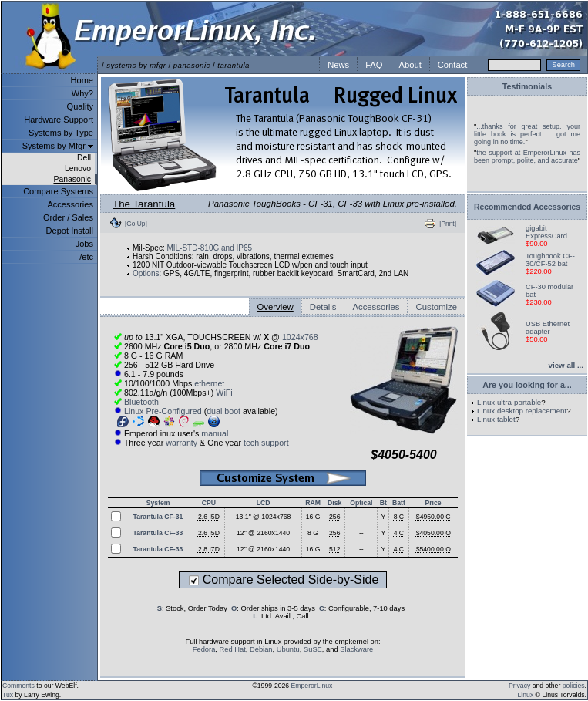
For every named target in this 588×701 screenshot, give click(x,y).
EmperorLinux (312, 686)
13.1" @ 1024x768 (264, 517)
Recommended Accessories (527, 207)
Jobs (84, 244)
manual (215, 433)
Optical (361, 503)
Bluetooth (141, 402)
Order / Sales (68, 217)
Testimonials (527, 86)
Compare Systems (58, 191)
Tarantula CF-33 (158, 533)
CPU (209, 503)
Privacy (519, 686)
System (158, 503)
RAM (313, 503)
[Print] (448, 224)
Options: (147, 273)
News (338, 65)
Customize (436, 307)
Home (82, 80)
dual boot (223, 411)
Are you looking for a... (527, 385)
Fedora (204, 649)
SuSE (313, 649)
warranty (181, 443)
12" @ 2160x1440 (263, 533)
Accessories (70, 204)
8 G (313, 533)
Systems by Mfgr (54, 146)
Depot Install (70, 231)
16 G (313, 517)
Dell (84, 158)
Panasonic (72, 179)
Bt (383, 503)
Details (323, 307)
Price (433, 503)
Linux (526, 695)
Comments (18, 686)
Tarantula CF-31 (158, 517)
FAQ (374, 65)
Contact (453, 65)
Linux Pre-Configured (163, 411)
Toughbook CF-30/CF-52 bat (550, 260)
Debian (261, 649)
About (410, 65)
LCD (264, 503)
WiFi (224, 393)
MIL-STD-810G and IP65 (209, 248)
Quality (80, 106)
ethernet (209, 383)
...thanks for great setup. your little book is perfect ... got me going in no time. (527, 134)
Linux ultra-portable (509, 402)
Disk (334, 503)
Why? (82, 93)
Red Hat (233, 649)
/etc (86, 257)
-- (361, 517)
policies (574, 686)
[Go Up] (136, 224)
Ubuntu (288, 649)
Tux (8, 695)
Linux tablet (496, 419)
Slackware (356, 649)
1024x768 (300, 337)
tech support (266, 443)
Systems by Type (61, 133)
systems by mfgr (136, 65)
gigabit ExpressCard (546, 232)
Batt (399, 503)
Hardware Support (59, 120)
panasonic (192, 65)
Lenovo (78, 169)
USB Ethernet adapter (548, 328)
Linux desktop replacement (522, 411)
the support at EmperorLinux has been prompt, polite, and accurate (527, 157)
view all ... (566, 365)
